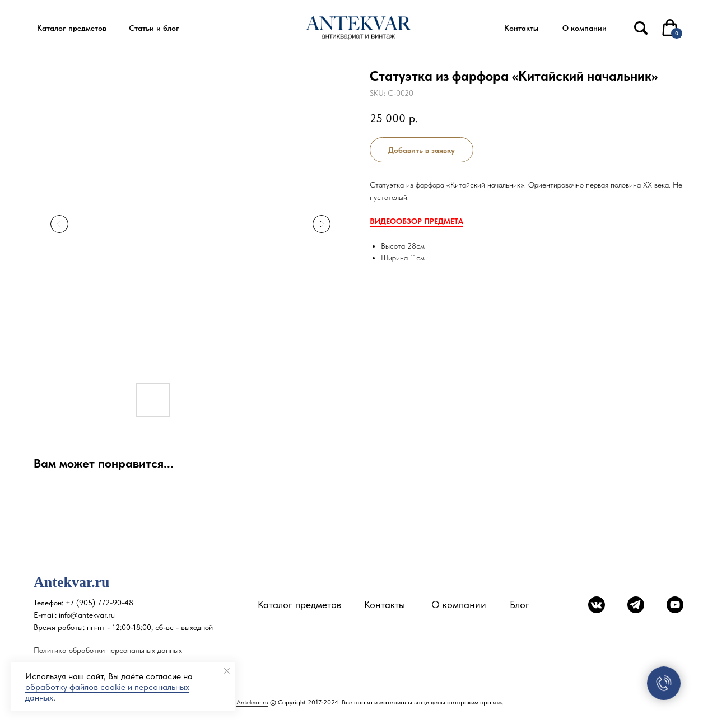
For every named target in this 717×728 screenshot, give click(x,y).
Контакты (385, 605)
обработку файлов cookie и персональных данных (107, 692)
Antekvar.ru (252, 702)
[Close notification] (227, 671)
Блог (520, 605)
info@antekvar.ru (87, 615)
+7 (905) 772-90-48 (99, 603)
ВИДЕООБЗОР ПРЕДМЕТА (416, 221)
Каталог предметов (299, 605)
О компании (459, 605)
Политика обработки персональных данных (108, 650)
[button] (71, 28)
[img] (641, 28)
